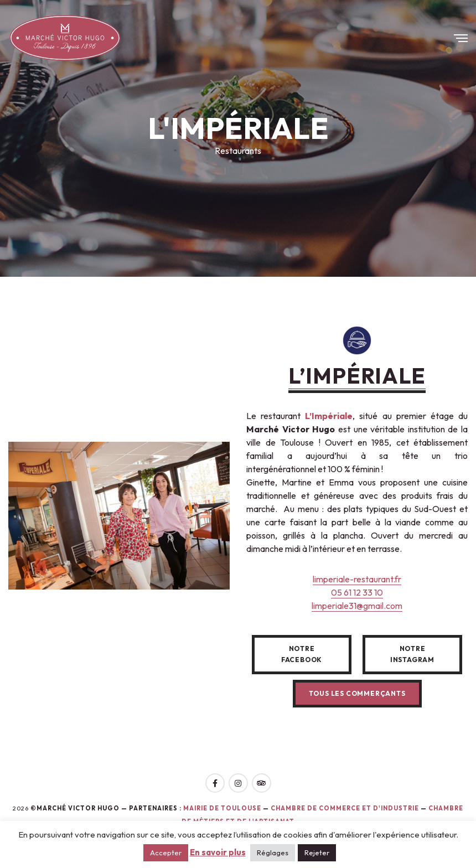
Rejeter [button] (317, 852)
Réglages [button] (273, 852)
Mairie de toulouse (222, 808)
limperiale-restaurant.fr (357, 579)
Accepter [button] (166, 852)
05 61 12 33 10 (357, 592)
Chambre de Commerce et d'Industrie (346, 808)
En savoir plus (218, 852)
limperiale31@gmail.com (357, 606)
